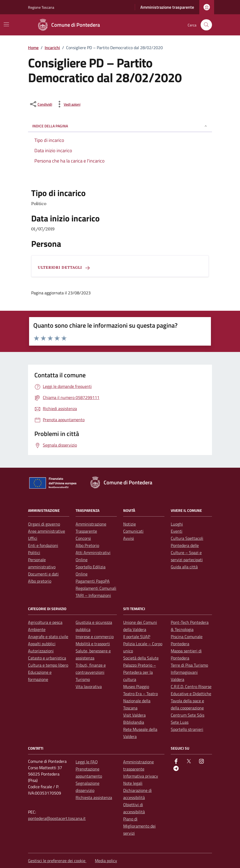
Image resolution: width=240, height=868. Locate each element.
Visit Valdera (134, 715)
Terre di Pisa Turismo (189, 665)
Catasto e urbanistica (47, 658)
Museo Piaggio (136, 686)
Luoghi (177, 524)
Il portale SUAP (137, 637)
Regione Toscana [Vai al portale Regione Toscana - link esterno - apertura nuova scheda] (41, 7)
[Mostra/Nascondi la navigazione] (6, 24)
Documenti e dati (43, 574)
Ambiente (37, 629)
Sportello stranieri (187, 729)
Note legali (133, 783)
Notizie (130, 524)
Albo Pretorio (87, 545)
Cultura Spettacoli (187, 538)
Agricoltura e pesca (45, 622)
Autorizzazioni (41, 651)
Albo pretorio (40, 581)
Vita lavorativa (89, 686)
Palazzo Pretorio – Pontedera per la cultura (140, 672)
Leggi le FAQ (87, 762)
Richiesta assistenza (94, 797)
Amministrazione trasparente (167, 7)
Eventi (177, 531)
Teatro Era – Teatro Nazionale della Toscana (140, 701)
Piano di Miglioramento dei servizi (139, 826)
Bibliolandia (134, 722)
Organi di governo (44, 524)
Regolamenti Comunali (96, 588)
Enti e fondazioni (43, 545)
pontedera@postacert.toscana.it (57, 818)
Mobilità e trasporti (93, 644)
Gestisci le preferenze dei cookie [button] (57, 861)
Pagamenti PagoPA (93, 581)
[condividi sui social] (41, 104)
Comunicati (133, 531)
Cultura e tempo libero (48, 665)
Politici (34, 553)
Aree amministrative (47, 531)
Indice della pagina (120, 126)
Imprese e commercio (95, 637)
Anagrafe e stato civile (48, 637)
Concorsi (83, 538)
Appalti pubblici (42, 644)
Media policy (106, 861)
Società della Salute (141, 658)
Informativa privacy (141, 776)
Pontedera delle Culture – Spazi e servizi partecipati (187, 553)
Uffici (33, 538)
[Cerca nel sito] (206, 25)
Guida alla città (184, 567)
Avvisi (129, 538)
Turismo (83, 679)
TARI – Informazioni (93, 595)
